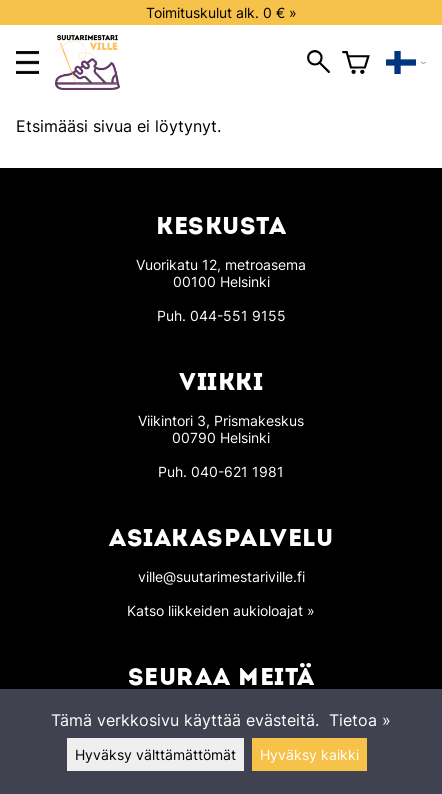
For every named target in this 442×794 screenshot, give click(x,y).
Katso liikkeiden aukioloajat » (221, 610)
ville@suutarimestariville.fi (221, 576)
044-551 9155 (238, 315)
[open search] (318, 63)
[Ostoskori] (356, 63)
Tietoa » (360, 720)
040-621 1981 (237, 471)
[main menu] (27, 62)
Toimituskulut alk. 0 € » (221, 12)
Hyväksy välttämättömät (155, 754)
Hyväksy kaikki (309, 754)
